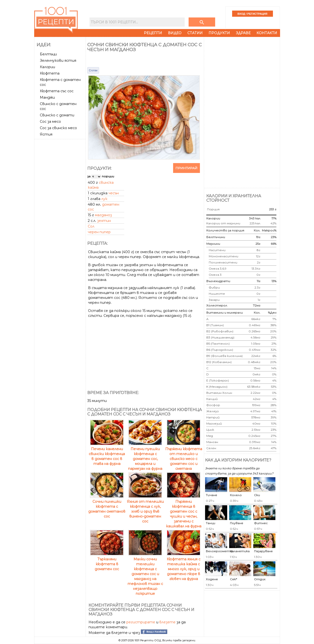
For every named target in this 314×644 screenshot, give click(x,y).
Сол (91, 226)
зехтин (104, 221)
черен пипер (99, 232)
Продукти (219, 33)
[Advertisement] (60, 215)
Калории (47, 67)
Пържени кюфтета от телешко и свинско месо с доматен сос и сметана (184, 456)
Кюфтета (50, 73)
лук (104, 199)
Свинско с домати (57, 115)
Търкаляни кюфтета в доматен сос (107, 562)
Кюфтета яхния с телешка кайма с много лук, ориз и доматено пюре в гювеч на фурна (184, 567)
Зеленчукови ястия (58, 61)
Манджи (47, 97)
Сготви (93, 70)
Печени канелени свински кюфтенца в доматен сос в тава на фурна (107, 454)
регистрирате (141, 622)
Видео (175, 33)
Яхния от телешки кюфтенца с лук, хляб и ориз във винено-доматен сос (145, 509)
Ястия (46, 134)
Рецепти (153, 33)
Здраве (243, 33)
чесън (114, 193)
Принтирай (187, 168)
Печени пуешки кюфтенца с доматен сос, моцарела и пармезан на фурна (145, 456)
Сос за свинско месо (58, 128)
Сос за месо (50, 122)
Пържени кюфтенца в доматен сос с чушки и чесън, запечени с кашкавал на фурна (184, 511)
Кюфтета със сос (57, 91)
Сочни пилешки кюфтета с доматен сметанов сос (107, 506)
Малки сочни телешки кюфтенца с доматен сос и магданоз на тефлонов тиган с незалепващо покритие (145, 574)
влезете (167, 622)
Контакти (267, 33)
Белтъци (48, 54)
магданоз (103, 215)
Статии (195, 33)
